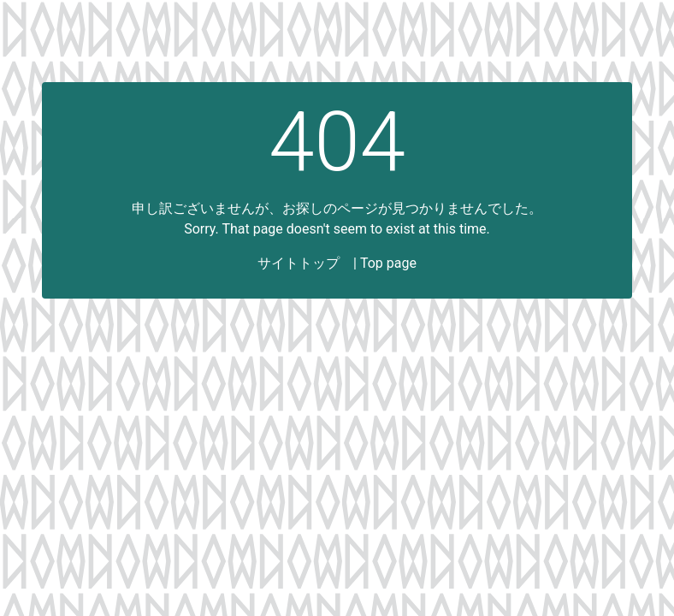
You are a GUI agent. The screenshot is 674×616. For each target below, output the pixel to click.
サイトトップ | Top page (337, 263)
